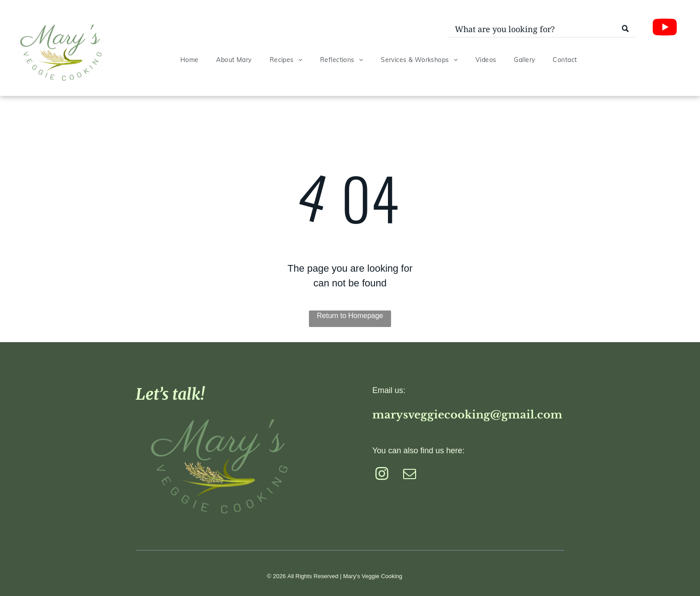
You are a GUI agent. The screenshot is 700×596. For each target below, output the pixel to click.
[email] (410, 475)
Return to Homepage (350, 316)
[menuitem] (190, 60)
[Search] (542, 29)
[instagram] (382, 475)
